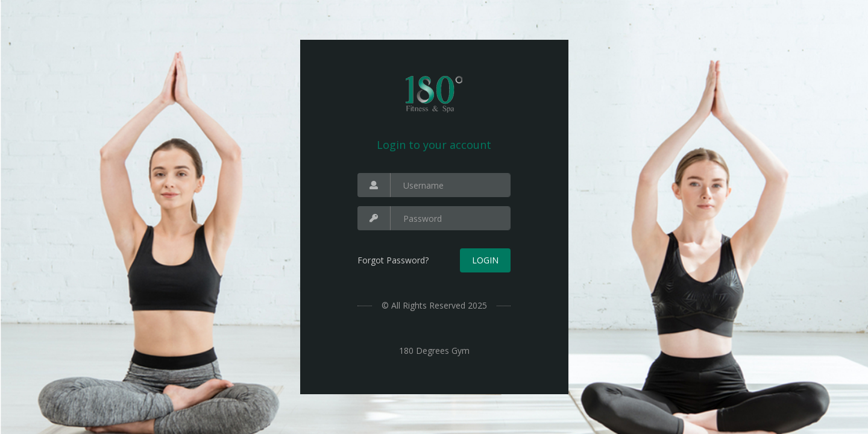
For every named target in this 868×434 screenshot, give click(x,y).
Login (485, 260)
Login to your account (434, 145)
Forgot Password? (393, 260)
